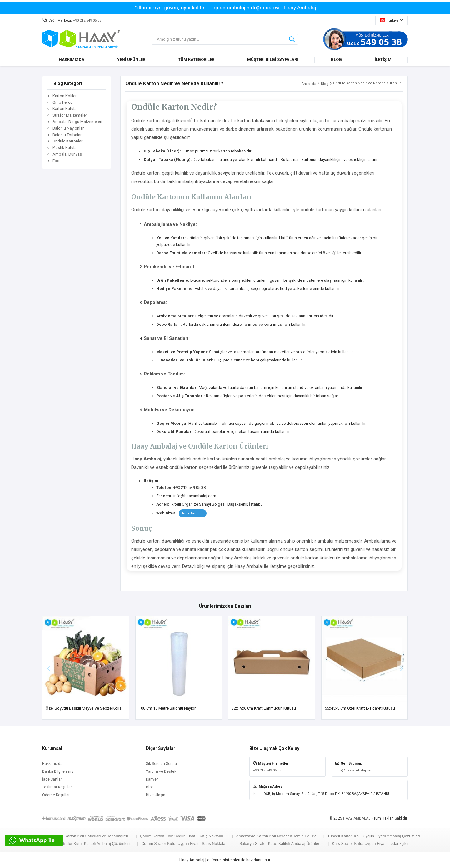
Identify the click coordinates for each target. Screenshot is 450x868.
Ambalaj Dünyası (68, 154)
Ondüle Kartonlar (67, 141)
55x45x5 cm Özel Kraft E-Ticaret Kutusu (360, 708)
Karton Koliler (65, 96)
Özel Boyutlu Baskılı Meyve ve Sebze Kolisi (84, 708)
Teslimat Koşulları (57, 787)
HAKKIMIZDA (72, 60)
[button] (402, 666)
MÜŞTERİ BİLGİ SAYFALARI (273, 60)
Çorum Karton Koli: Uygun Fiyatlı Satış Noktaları (182, 836)
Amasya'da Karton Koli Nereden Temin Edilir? (276, 836)
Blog (325, 84)
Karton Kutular (65, 109)
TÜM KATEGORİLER (196, 60)
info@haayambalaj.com (355, 770)
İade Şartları (52, 779)
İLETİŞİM (383, 60)
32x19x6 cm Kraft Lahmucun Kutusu (264, 708)
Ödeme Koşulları (56, 795)
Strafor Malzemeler (70, 115)
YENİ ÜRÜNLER (131, 60)
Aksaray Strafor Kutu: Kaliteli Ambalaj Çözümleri (88, 844)
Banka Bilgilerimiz (58, 771)
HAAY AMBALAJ (357, 818)
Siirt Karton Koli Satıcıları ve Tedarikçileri (92, 836)
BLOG (336, 60)
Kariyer (152, 779)
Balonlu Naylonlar (68, 128)
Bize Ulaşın (156, 795)
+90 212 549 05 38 (87, 20)
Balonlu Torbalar (67, 135)
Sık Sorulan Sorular (162, 764)
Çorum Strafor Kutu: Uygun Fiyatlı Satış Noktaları (185, 844)
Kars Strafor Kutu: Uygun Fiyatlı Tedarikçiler (370, 844)
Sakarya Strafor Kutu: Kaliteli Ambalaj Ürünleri (280, 844)
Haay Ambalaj (193, 513)
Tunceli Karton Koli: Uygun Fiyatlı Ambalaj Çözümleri (374, 836)
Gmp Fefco (63, 102)
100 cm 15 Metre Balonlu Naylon (168, 708)
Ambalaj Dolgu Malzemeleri (77, 122)
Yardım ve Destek (161, 771)
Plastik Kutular (65, 148)
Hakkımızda (52, 764)
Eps (56, 161)
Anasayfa (309, 84)
